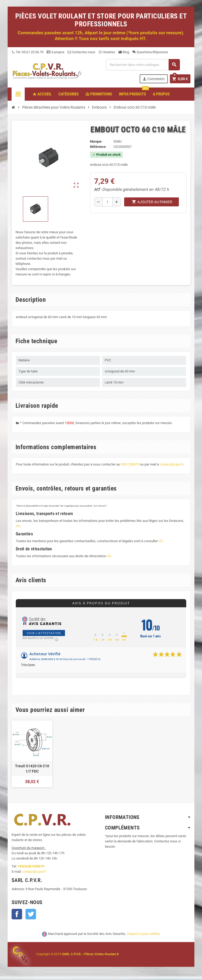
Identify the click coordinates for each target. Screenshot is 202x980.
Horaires (107, 52)
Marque (96, 141)
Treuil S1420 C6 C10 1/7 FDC (32, 769)
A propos (55, 52)
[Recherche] (143, 65)
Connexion (153, 79)
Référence (98, 147)
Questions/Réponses (150, 52)
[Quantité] (107, 202)
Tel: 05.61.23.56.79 (27, 52)
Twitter (31, 914)
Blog (124, 52)
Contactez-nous (81, 52)
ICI (18, 526)
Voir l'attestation (44, 633)
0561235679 (130, 464)
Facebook (17, 914)
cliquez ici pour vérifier (143, 934)
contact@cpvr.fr (171, 464)
